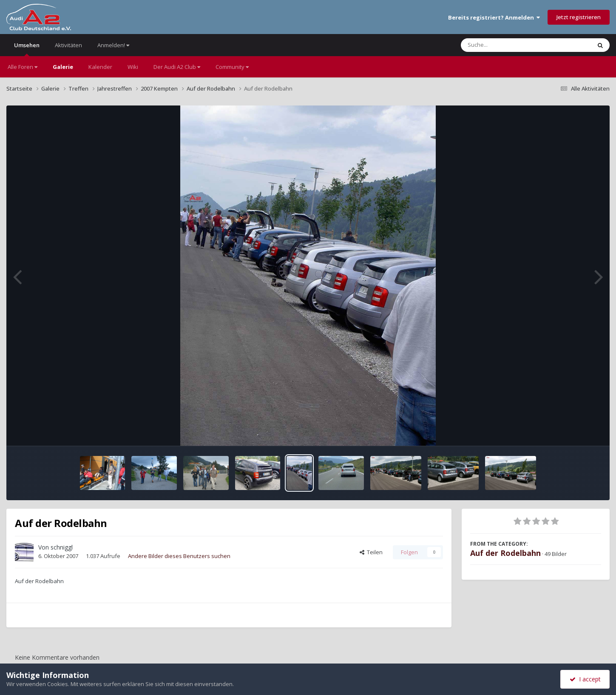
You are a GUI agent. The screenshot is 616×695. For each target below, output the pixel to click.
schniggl (62, 547)
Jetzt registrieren (579, 17)
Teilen (371, 552)
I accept (585, 679)
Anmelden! (113, 45)
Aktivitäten (68, 45)
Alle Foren (23, 67)
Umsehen (27, 49)
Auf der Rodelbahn (505, 553)
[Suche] (509, 45)
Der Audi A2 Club (177, 67)
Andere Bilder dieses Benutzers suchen (179, 556)
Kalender (100, 67)
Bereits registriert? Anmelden (494, 17)
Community (232, 67)
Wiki (133, 67)
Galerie (63, 67)
